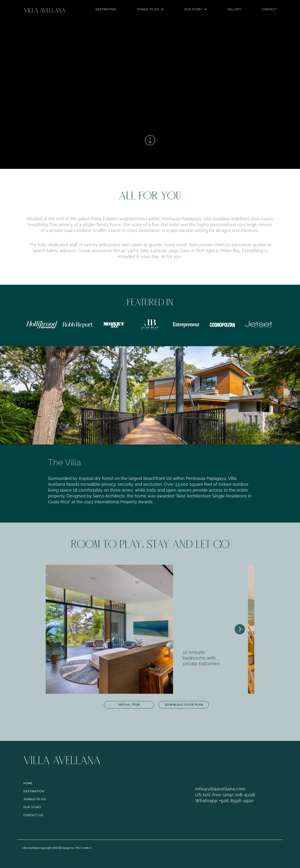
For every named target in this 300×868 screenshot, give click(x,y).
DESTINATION (34, 791)
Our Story (195, 9)
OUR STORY (32, 807)
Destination (106, 9)
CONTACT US (33, 815)
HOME (28, 783)
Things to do (150, 9)
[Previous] (60, 629)
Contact (269, 9)
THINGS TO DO (35, 799)
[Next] (240, 629)
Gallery (234, 9)
